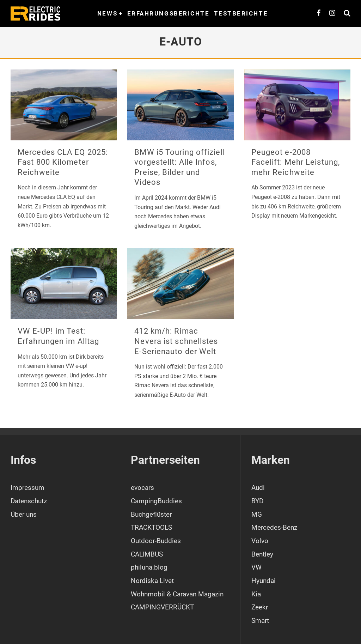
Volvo (260, 541)
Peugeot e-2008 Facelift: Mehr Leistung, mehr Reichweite (296, 162)
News (107, 13)
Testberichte (241, 13)
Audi (258, 488)
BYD (257, 501)
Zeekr (260, 607)
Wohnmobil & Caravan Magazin (177, 594)
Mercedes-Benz (274, 527)
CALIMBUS (147, 554)
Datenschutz (29, 501)
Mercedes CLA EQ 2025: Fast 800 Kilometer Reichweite (63, 162)
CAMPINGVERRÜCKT (162, 607)
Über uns (24, 514)
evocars (142, 488)
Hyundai (264, 581)
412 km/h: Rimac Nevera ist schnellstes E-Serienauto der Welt (176, 341)
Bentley (262, 554)
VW (256, 567)
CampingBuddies (156, 501)
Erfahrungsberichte (169, 13)
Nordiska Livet (152, 581)
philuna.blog (149, 567)
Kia (256, 594)
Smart (260, 621)
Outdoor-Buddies (156, 541)
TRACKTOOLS (151, 527)
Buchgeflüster (151, 514)
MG (257, 514)
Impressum (27, 488)
